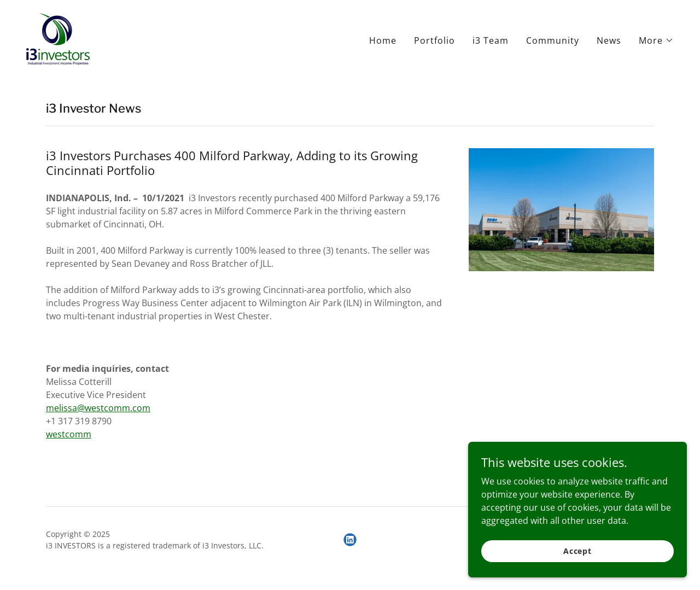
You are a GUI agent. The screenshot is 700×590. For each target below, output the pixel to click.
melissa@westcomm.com (98, 408)
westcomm (69, 434)
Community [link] (553, 40)
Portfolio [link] (434, 40)
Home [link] (383, 40)
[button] (656, 40)
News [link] (609, 40)
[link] (58, 38)
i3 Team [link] (491, 40)
